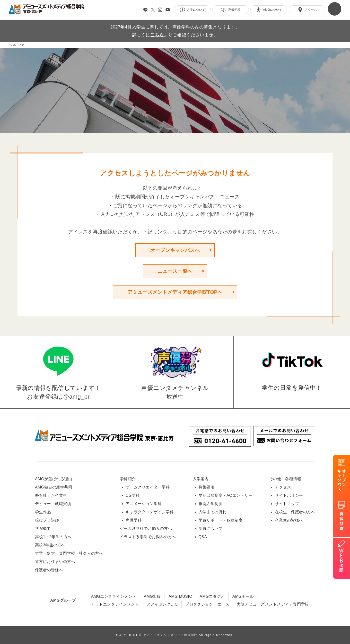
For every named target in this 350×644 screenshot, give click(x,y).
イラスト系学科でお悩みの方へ (148, 537)
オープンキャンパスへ (175, 250)
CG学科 (133, 495)
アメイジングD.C (162, 604)
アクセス (283, 487)
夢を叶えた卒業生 (51, 495)
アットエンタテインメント (115, 604)
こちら (157, 35)
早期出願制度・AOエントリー (226, 495)
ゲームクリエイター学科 (148, 487)
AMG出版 (153, 596)
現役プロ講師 (47, 520)
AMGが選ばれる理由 (54, 479)
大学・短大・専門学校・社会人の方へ (69, 553)
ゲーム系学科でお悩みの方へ (146, 529)
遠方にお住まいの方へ (55, 562)
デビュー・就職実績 (53, 504)
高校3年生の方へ (50, 545)
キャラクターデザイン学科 (150, 512)
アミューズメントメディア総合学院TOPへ (175, 292)
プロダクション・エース (207, 604)
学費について (211, 529)
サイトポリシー (289, 495)
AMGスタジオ (212, 596)
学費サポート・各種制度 (221, 520)
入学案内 (201, 479)
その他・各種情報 (285, 479)
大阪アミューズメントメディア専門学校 (273, 604)
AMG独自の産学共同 (54, 487)
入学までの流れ (213, 512)
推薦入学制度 (211, 504)
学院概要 (43, 529)
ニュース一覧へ (175, 271)
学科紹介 (128, 479)
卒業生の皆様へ (289, 520)
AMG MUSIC (180, 596)
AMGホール (243, 596)
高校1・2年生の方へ (53, 537)
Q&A (203, 537)
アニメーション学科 (144, 504)
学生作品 (43, 512)
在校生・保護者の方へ (295, 512)
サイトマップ (287, 504)
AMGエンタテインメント (114, 596)
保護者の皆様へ (49, 570)
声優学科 (134, 520)
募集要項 (207, 487)
